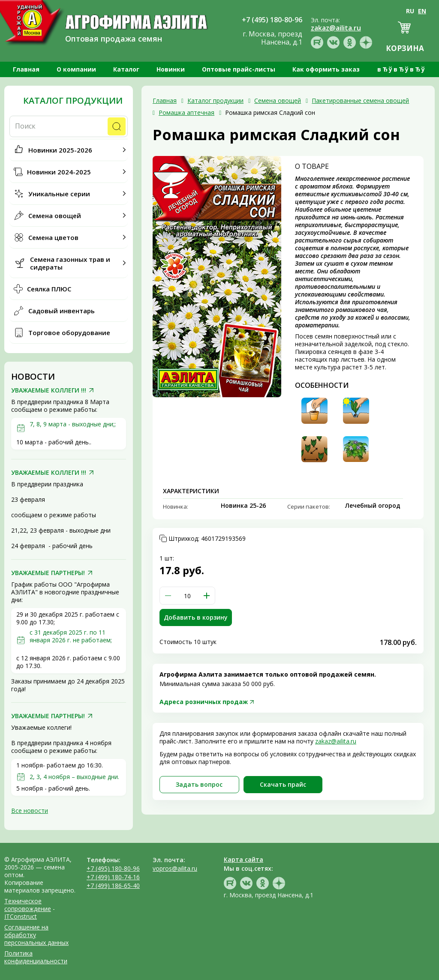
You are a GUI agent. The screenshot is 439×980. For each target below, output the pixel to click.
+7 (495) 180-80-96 (113, 868)
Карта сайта (244, 859)
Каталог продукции (73, 101)
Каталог (126, 69)
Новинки (171, 69)
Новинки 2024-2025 (59, 172)
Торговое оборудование (69, 333)
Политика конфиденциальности (36, 957)
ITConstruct (21, 916)
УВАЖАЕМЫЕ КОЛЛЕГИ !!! (49, 390)
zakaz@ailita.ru (336, 741)
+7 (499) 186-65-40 (113, 886)
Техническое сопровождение (28, 905)
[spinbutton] (187, 596)
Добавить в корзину (196, 617)
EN (422, 11)
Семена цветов (53, 237)
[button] (207, 596)
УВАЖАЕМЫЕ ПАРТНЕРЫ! (48, 573)
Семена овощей (55, 216)
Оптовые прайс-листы (239, 69)
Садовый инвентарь (62, 311)
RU (410, 11)
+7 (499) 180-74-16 (113, 877)
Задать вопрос (199, 784)
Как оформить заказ (326, 69)
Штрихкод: (207, 539)
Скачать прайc (283, 784)
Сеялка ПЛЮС (49, 289)
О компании (76, 69)
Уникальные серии (59, 194)
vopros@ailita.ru (175, 868)
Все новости (30, 811)
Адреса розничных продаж (204, 702)
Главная (26, 69)
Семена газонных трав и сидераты (70, 263)
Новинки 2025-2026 (60, 150)
